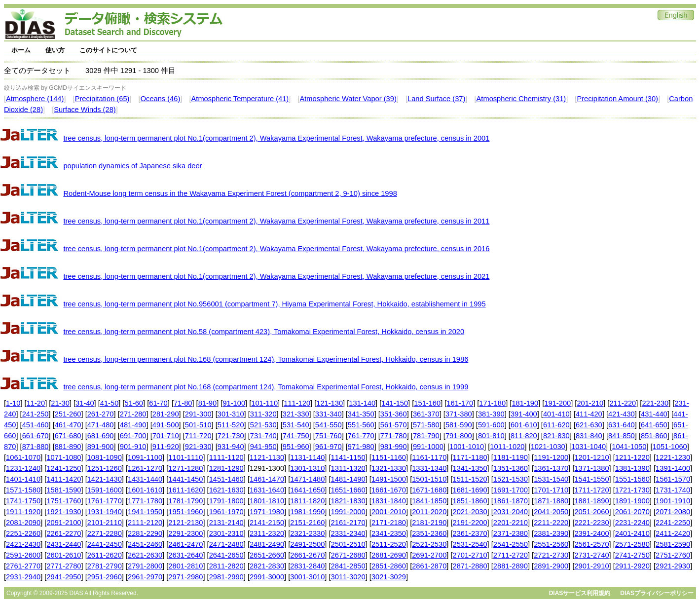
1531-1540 (551, 479)
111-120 (297, 403)
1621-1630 (226, 490)
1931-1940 (105, 512)
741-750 (296, 436)
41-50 (110, 403)
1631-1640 (267, 490)
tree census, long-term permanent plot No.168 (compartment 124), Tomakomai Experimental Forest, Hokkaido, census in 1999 (266, 387)
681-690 (101, 436)
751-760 (329, 436)
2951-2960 (105, 577)
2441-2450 (105, 544)
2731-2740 (591, 555)
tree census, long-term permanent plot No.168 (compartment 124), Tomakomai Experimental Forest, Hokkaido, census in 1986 (266, 359)
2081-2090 (23, 523)
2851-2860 (389, 566)
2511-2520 (389, 544)
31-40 (85, 403)
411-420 (589, 414)
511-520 (231, 425)
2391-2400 (591, 533)
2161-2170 (348, 523)
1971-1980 (267, 512)
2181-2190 (429, 523)
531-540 (296, 425)
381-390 (491, 414)
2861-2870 (429, 566)
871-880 (36, 447)
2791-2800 (145, 566)
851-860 (654, 436)
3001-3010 (307, 577)
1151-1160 (389, 457)
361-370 (426, 414)
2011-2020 (429, 512)
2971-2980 (185, 577)
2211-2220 (551, 523)
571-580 (426, 425)
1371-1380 (591, 468)
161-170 (460, 403)
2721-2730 (551, 555)
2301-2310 (226, 533)
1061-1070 (23, 457)
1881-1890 (591, 501)
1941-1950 (145, 512)
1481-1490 (348, 479)
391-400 (524, 414)
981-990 (394, 447)
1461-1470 (267, 479)
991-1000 (428, 447)
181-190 (525, 403)
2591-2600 (23, 555)
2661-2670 (307, 555)
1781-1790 (185, 501)
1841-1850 (429, 501)
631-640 (622, 425)
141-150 (395, 403)
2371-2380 (511, 533)
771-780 (394, 436)
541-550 (329, 425)
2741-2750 (632, 555)
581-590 (459, 425)
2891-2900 (551, 566)
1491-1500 (389, 479)
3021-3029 (389, 577)
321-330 (296, 414)
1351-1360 (511, 468)
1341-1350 (470, 468)
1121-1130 (267, 457)
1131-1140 (307, 457)
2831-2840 (307, 566)
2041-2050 (551, 512)
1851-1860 (470, 501)
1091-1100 (145, 457)
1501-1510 (429, 479)
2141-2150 (267, 523)
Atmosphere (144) (35, 99)
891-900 (101, 447)
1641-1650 (307, 490)
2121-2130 (185, 523)
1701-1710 (551, 490)
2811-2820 (226, 566)
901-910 (133, 447)
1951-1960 (185, 512)
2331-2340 (348, 533)
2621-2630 (145, 555)
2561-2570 (591, 544)
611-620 (556, 425)
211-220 (623, 403)
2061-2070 (632, 512)
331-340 (329, 414)
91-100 (234, 403)
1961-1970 (226, 512)
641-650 (654, 425)
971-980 (361, 447)
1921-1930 (64, 512)
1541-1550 (591, 479)
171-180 (492, 403)
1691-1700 (511, 490)
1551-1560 (632, 479)
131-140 (362, 403)
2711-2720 (511, 555)
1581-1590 (64, 490)
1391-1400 (673, 468)
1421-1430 (105, 479)
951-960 (296, 447)
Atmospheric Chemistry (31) (521, 99)
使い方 (55, 50)
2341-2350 (389, 533)
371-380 (459, 414)
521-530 (263, 425)
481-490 (133, 425)
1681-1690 (470, 490)
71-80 (183, 403)
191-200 (557, 403)
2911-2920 (632, 566)
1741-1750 (23, 501)
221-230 (655, 403)
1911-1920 (23, 512)
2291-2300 (185, 533)
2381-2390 (551, 533)
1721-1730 (632, 490)
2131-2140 (226, 523)
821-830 (556, 436)
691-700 (133, 436)
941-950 (263, 447)
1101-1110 (185, 457)
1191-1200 (551, 457)
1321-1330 (389, 468)
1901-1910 (673, 501)
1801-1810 (267, 501)
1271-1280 (185, 468)
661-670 (36, 436)
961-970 (329, 447)
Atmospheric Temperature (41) (240, 99)
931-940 (231, 447)
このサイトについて (108, 50)
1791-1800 (226, 501)
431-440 (654, 414)
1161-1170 (429, 457)
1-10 (13, 403)
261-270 (101, 414)
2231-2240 (632, 523)
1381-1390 (632, 468)
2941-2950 (64, 577)
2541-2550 (511, 544)
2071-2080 (673, 512)
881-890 (68, 447)
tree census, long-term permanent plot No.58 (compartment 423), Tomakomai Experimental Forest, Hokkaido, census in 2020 (264, 332)
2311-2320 (267, 533)
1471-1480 (307, 479)
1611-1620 (185, 490)
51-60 (134, 403)
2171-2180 (389, 523)
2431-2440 (64, 544)
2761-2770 (23, 566)
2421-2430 (23, 544)
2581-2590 (673, 544)
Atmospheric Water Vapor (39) (348, 99)
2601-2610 (64, 555)
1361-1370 (551, 468)
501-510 (198, 425)
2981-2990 (226, 577)
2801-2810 (185, 566)
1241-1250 (64, 468)
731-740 (263, 436)
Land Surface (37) (436, 99)
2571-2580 (632, 544)
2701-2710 (470, 555)
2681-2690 (389, 555)
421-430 (622, 414)
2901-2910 (591, 566)
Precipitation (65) (102, 99)
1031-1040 (589, 447)
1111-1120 (226, 457)
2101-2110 (105, 523)
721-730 (231, 436)
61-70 (158, 403)
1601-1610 (145, 490)
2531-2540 (470, 544)
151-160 (427, 403)
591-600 (491, 425)
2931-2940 (23, 577)
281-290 (166, 414)
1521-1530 (511, 479)
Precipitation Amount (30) (617, 99)
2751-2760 (673, 555)
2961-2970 (145, 577)
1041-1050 (629, 447)
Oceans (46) (161, 99)
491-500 (166, 425)
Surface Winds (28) (85, 110)
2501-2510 (348, 544)
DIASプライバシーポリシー (657, 593)
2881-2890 (511, 566)
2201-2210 (511, 523)
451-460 (36, 425)
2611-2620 (105, 555)
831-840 (589, 436)
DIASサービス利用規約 (580, 593)
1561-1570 (673, 479)
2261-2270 (64, 533)
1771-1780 (145, 501)
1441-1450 (185, 479)
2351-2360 (429, 533)
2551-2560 (551, 544)
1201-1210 (591, 457)
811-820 (524, 436)
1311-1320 (348, 468)
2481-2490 (267, 544)
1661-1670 (389, 490)
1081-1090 (105, 457)
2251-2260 (23, 533)
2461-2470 (185, 544)
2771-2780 (64, 566)
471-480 (101, 425)
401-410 (556, 414)
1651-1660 (348, 490)
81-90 (208, 403)
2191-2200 (470, 523)
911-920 (166, 447)
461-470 (68, 425)
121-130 (330, 403)
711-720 (198, 436)
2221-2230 (591, 523)
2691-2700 (429, 555)
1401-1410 (23, 479)
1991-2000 (348, 512)
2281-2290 (145, 533)
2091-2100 (64, 523)
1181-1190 (511, 457)
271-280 (133, 414)
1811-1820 (307, 501)
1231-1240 (23, 468)
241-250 (36, 414)
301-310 (231, 414)
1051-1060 (670, 447)
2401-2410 (632, 533)
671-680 (68, 436)
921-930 (198, 447)
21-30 (60, 403)
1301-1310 (307, 468)
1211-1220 (632, 457)
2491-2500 (307, 544)
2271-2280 (105, 533)
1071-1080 (64, 457)
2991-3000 (267, 577)
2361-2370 (470, 533)
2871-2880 (470, 566)
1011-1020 (507, 447)
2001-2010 (389, 512)
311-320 (263, 414)
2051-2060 (591, 512)
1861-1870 (511, 501)
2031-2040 (511, 512)
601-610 (524, 425)
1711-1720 (591, 490)
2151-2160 (307, 523)
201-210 (590, 403)
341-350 (361, 414)
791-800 (459, 436)
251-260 (68, 414)
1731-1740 (673, 490)
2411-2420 (673, 533)
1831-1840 (389, 501)
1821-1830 (348, 501)
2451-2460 (145, 544)
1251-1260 (105, 468)
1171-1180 (470, 457)
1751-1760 (64, 501)
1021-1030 (548, 447)
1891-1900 (632, 501)
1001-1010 (467, 447)
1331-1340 (429, 468)
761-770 (361, 436)
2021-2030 (470, 512)
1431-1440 (145, 479)
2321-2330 (307, 533)
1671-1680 (429, 490)
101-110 (264, 403)
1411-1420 (64, 479)
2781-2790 (105, 566)
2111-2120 (145, 523)
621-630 (589, 425)
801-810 (491, 436)
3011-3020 (348, 577)
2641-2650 (226, 555)
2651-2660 (267, 555)
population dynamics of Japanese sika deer (132, 166)
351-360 (394, 414)
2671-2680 (348, 555)
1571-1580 (23, 490)
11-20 (36, 403)
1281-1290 (226, 468)
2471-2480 (226, 544)
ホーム (21, 50)
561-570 (394, 425)
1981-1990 (307, 512)
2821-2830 (267, 566)
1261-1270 (145, 468)
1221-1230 (673, 457)
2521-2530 (429, 544)
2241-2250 (673, 523)
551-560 (361, 425)
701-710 (166, 436)
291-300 (198, 414)
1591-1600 (105, 490)
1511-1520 (470, 479)
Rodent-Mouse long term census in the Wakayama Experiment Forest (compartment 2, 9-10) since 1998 (230, 193)
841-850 (622, 436)
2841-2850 (348, 566)
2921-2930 (673, 566)
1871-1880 (551, 501)
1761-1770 (105, 501)
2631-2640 (185, 555)
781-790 (426, 436)
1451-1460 (226, 479)
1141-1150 (348, 457)
